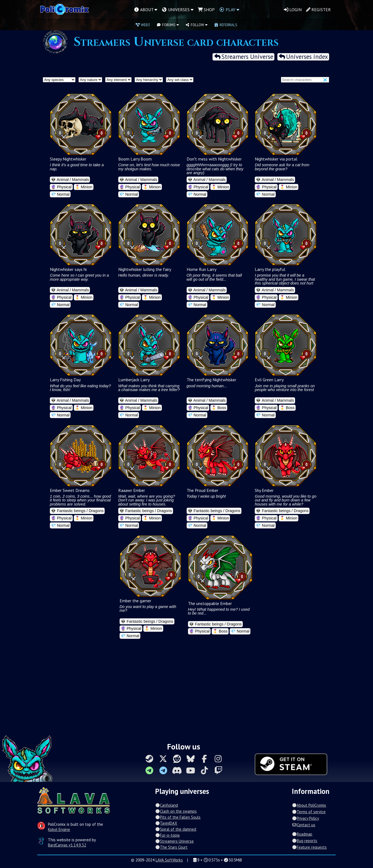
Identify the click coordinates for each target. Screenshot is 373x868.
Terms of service (309, 812)
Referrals (226, 25)
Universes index (303, 57)
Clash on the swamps (176, 811)
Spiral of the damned (176, 829)
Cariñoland (166, 805)
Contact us (304, 825)
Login (293, 10)
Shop (206, 10)
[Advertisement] (187, 689)
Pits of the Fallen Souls (178, 817)
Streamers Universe (243, 57)
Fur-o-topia (167, 835)
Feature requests (309, 847)
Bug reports (304, 841)
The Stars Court (171, 847)
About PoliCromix (309, 805)
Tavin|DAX (166, 823)
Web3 (143, 25)
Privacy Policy (305, 818)
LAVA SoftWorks (169, 860)
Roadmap (302, 834)
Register (318, 10)
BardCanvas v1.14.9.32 (67, 845)
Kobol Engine (59, 829)
